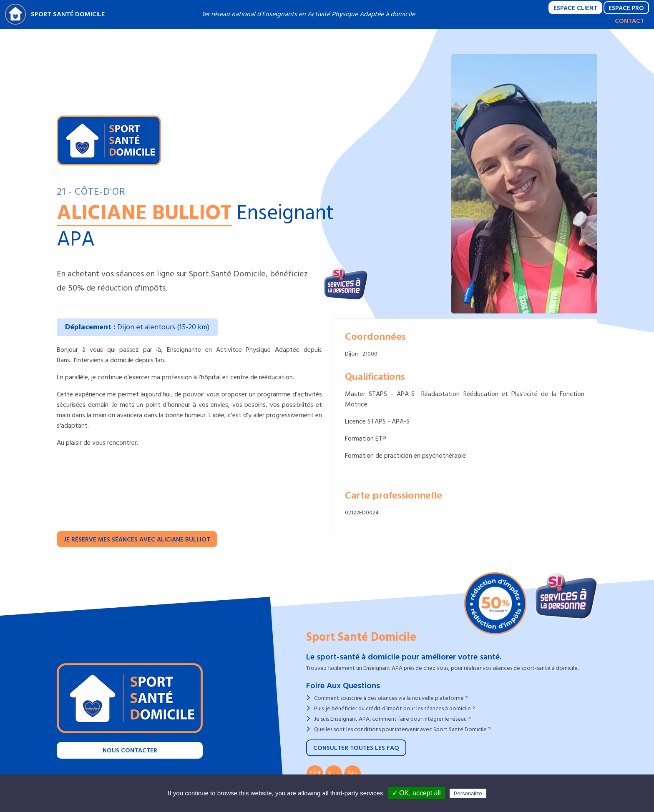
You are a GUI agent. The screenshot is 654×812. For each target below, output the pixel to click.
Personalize (468, 793)
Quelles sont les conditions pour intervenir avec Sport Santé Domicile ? (402, 729)
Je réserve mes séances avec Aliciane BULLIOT (137, 540)
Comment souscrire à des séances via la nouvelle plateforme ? (391, 698)
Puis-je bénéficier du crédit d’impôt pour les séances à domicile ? (395, 708)
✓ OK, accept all (416, 793)
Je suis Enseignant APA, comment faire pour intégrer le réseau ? (392, 719)
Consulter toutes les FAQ (356, 748)
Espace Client (575, 8)
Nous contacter (130, 751)
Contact (629, 21)
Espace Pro (626, 8)
